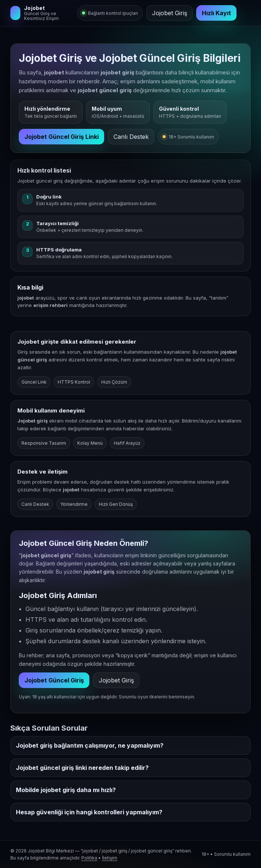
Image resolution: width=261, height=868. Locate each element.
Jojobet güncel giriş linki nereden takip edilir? (82, 768)
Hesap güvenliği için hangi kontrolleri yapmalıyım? (89, 812)
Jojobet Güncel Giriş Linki (62, 137)
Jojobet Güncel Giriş (54, 680)
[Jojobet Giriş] (41, 13)
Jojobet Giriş (170, 13)
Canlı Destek (131, 137)
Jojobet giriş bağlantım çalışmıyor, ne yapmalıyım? (90, 745)
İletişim (110, 858)
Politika (89, 858)
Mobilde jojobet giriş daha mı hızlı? (66, 790)
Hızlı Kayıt (216, 13)
